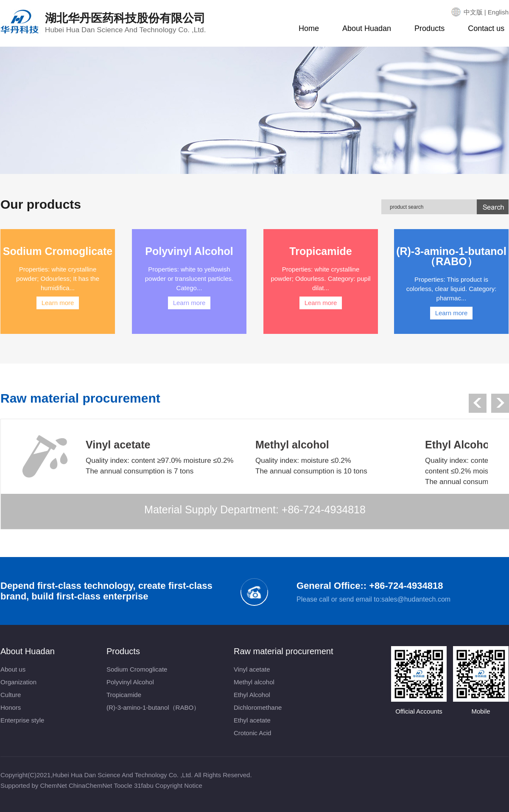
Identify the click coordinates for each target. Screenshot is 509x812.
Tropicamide (124, 695)
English (498, 12)
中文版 (473, 12)
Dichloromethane (258, 707)
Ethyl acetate (252, 720)
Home (309, 28)
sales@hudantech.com (416, 599)
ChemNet (53, 785)
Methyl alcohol (254, 682)
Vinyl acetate (252, 669)
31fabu (144, 785)
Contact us (486, 28)
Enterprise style (22, 720)
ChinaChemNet (91, 785)
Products (429, 28)
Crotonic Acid (252, 733)
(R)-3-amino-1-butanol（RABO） (153, 707)
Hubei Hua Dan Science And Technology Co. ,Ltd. (123, 775)
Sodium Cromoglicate (137, 669)
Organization (18, 682)
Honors (11, 707)
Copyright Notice (179, 785)
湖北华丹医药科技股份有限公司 (125, 23)
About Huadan (367, 28)
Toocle (123, 785)
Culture (11, 695)
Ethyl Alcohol (252, 695)
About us (13, 669)
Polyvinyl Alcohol (130, 682)
